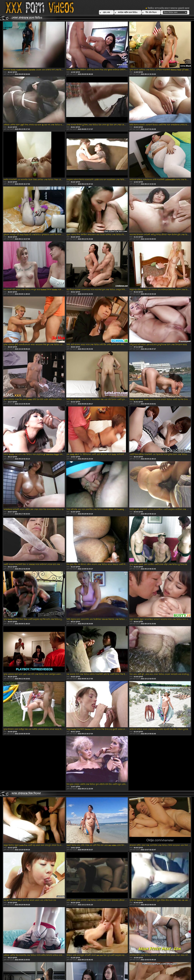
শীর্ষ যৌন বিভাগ (151, 12)
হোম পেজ (106, 12)
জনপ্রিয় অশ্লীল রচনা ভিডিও (128, 12)
